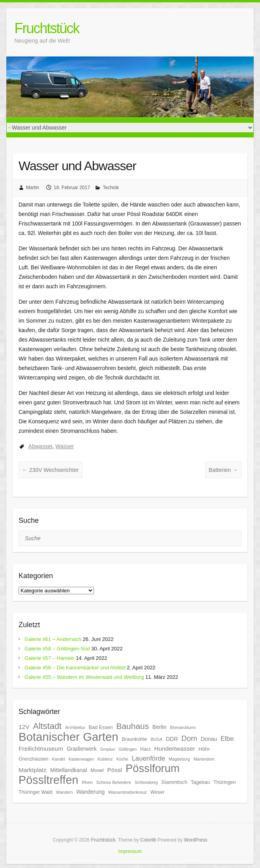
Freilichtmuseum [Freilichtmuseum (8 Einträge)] (41, 749)
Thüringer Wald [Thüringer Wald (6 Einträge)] (36, 792)
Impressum (130, 851)
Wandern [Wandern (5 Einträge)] (65, 792)
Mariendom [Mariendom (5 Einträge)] (204, 759)
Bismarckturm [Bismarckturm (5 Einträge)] (183, 727)
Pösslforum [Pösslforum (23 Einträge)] (152, 768)
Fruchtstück (47, 28)
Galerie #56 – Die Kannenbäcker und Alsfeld (75, 668)
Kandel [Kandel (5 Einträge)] (59, 759)
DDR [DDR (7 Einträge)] (172, 739)
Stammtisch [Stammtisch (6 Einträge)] (174, 782)
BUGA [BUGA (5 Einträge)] (156, 739)
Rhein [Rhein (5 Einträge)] (87, 782)
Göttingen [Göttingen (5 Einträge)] (127, 749)
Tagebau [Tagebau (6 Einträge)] (200, 782)
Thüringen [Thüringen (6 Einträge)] (225, 782)
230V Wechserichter (51, 470)
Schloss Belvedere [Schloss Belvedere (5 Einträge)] (114, 782)
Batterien (223, 470)
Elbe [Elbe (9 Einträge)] (227, 739)
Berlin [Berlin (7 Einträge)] (159, 727)
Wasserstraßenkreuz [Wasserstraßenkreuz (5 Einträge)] (127, 792)
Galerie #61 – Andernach (53, 639)
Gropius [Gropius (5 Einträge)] (108, 749)
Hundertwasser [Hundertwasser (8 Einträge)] (175, 749)
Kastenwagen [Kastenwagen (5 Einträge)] (81, 759)
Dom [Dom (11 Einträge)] (189, 738)
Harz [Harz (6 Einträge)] (145, 749)
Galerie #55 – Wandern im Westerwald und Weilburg (84, 677)
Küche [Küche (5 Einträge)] (122, 759)
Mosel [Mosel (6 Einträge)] (97, 770)
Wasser (65, 446)
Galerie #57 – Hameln (49, 658)
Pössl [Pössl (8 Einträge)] (115, 770)
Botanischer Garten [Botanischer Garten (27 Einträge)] (68, 737)
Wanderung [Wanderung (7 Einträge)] (90, 792)
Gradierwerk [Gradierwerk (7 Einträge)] (82, 749)
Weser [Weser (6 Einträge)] (157, 792)
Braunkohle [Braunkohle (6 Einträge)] (135, 739)
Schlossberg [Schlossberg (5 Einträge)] (146, 782)
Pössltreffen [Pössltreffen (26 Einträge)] (48, 780)
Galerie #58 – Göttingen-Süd (57, 649)
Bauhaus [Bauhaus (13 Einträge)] (133, 726)
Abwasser (40, 446)
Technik (111, 188)
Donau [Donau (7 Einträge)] (209, 739)
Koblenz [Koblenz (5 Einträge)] (105, 759)
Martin (33, 188)
